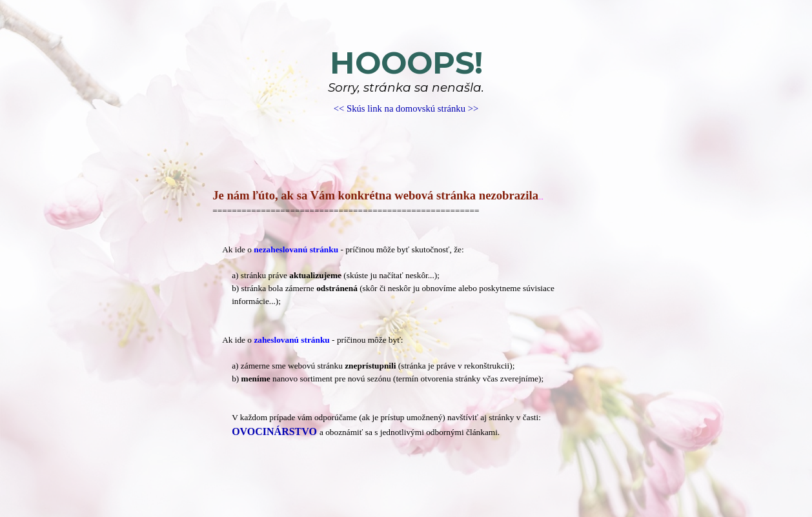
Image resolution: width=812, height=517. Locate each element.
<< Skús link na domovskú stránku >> (406, 108)
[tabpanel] (406, 80)
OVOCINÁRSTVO (274, 431)
